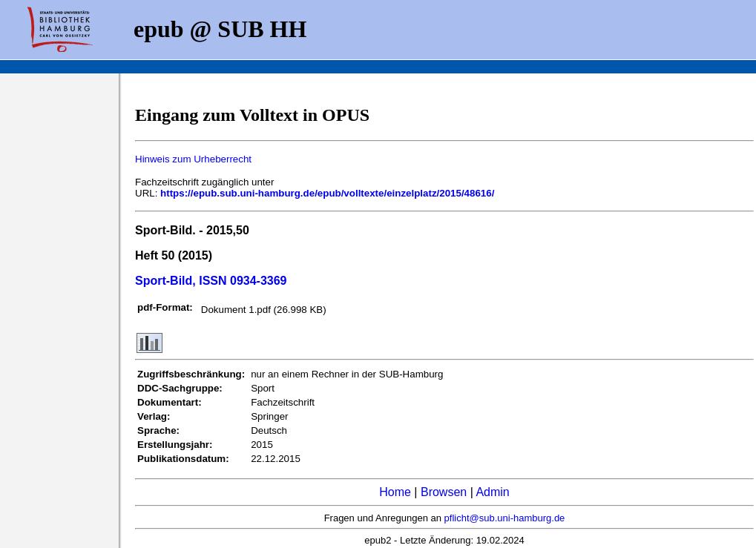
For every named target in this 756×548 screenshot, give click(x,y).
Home (395, 492)
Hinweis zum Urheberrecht (193, 159)
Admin (492, 492)
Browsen (444, 492)
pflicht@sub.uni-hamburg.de (505, 518)
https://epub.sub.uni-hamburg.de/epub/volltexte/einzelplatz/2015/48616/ (327, 193)
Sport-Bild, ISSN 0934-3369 (211, 281)
